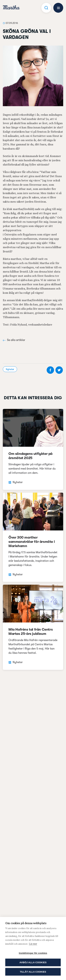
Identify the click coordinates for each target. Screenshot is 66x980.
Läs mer (33, 944)
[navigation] (11, 8)
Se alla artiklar (14, 340)
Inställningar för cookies (33, 953)
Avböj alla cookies (33, 962)
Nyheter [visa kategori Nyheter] (10, 369)
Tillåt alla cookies (33, 972)
